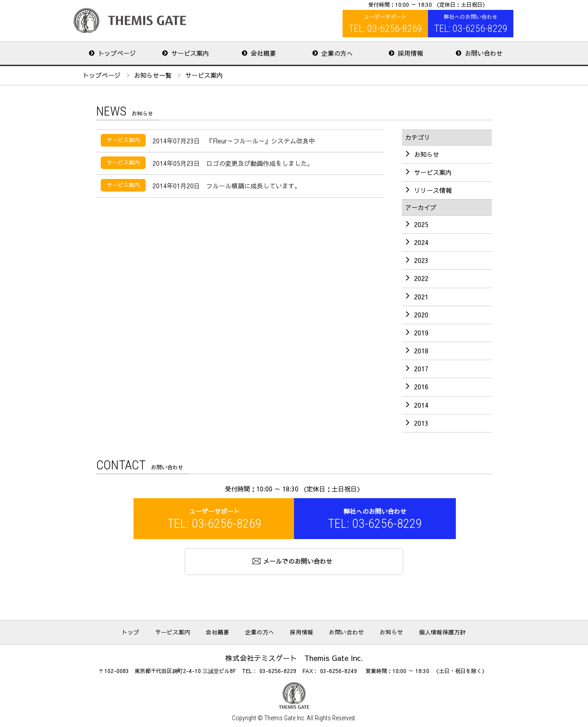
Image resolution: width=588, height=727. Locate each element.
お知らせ (375, 630)
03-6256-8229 (278, 669)
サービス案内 (192, 630)
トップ (156, 630)
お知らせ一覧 (153, 74)
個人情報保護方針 (418, 630)
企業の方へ (264, 630)
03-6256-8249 (339, 669)
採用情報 (299, 630)
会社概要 (229, 630)
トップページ (102, 74)
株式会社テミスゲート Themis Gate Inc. (130, 20)
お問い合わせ (337, 630)
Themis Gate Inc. (285, 716)
